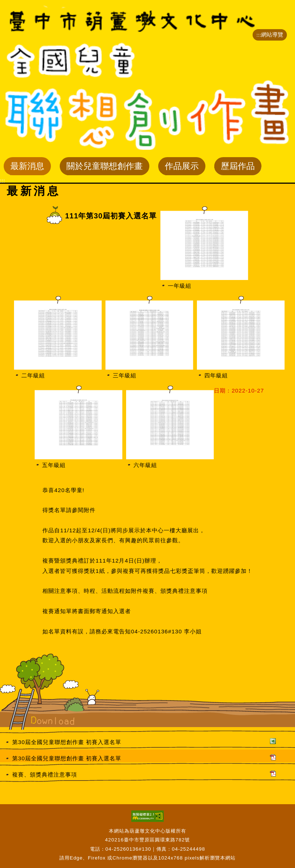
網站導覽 (272, 34)
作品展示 (182, 168)
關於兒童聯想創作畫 (104, 168)
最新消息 (27, 168)
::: (259, 34)
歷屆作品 (238, 168)
